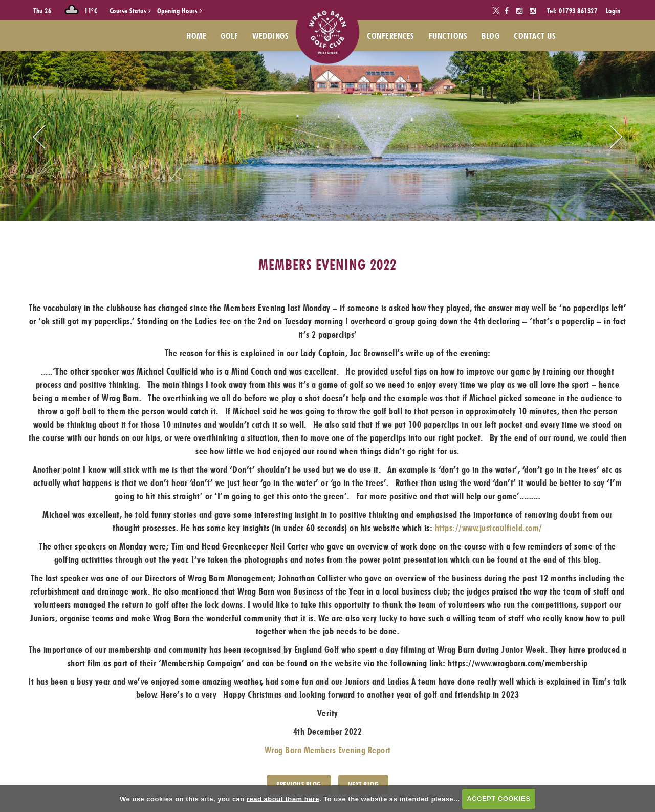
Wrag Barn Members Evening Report (328, 750)
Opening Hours (180, 11)
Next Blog (364, 784)
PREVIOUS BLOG (299, 784)
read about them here (283, 798)
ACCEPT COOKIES (498, 798)
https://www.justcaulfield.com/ (489, 528)
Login (613, 11)
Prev (39, 137)
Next (616, 137)
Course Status (130, 11)
